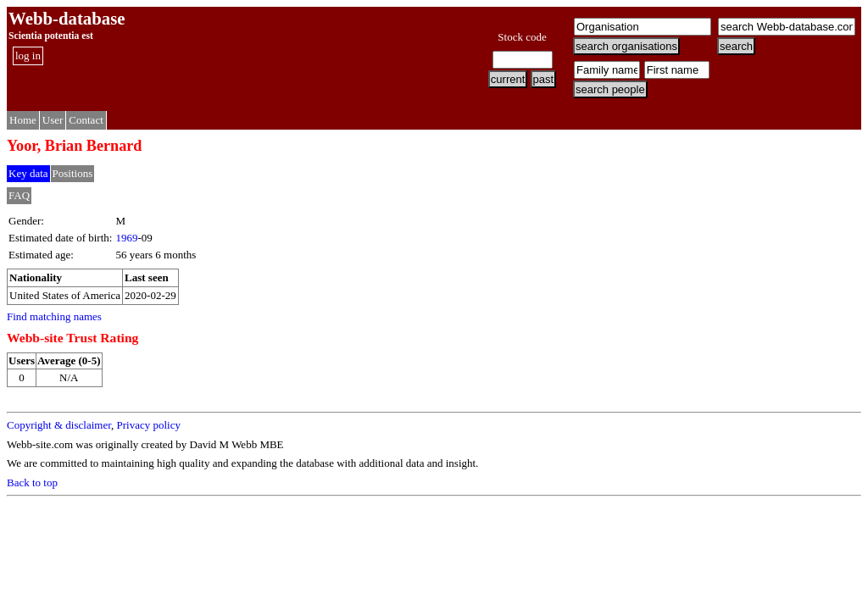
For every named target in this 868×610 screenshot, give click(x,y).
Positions (73, 173)
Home (23, 120)
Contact (86, 120)
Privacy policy (148, 425)
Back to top (32, 482)
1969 (126, 238)
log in (28, 55)
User (53, 120)
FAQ (19, 195)
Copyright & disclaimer (59, 425)
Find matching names (54, 316)
